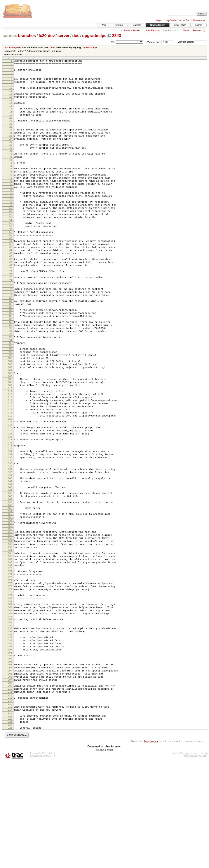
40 (11, 195)
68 (11, 294)
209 (10, 785)
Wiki (104, 25)
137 (10, 534)
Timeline (119, 25)
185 (10, 701)
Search (199, 25)
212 (10, 796)
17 (11, 115)
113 (10, 450)
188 (10, 711)
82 (11, 342)
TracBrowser (151, 847)
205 (10, 771)
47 (11, 221)
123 (10, 486)
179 (10, 679)
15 (11, 109)
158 (10, 605)
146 (10, 564)
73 (11, 311)
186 (10, 705)
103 (10, 416)
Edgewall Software (42, 862)
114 (10, 454)
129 (10, 506)
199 (10, 749)
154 (10, 592)
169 (10, 645)
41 (11, 199)
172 (10, 655)
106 (10, 426)
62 (11, 273)
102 (10, 412)
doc (76, 36)
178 (10, 676)
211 (10, 792)
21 (11, 129)
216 (10, 809)
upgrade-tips (94, 36)
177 (10, 673)
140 (10, 544)
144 (10, 558)
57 (11, 256)
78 (11, 328)
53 (11, 242)
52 (11, 238)
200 (10, 753)
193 (10, 728)
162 (10, 620)
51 (11, 235)
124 (10, 490)
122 (10, 483)
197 (10, 743)
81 (11, 338)
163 (10, 623)
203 (10, 763)
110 (10, 440)
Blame (186, 31)
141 (10, 548)
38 (11, 188)
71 (11, 305)
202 (10, 760)
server (64, 36)
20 (11, 126)
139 (10, 541)
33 (11, 171)
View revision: (154, 42)
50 (11, 231)
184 (10, 697)
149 (10, 575)
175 (10, 665)
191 (10, 721)
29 (11, 157)
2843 (117, 36)
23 (11, 137)
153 (10, 588)
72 (11, 308)
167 (10, 637)
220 (10, 823)
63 (11, 277)
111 (10, 443)
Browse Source (158, 25)
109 (10, 436)
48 (11, 223)
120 (10, 476)
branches (27, 36)
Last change (11, 47)
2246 (52, 47)
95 (11, 387)
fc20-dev (47, 36)
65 (11, 284)
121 (10, 479)
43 (11, 207)
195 (10, 735)
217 (10, 813)
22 (11, 133)
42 (11, 203)
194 (10, 732)
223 (10, 833)
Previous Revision (132, 31)
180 (10, 683)
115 (10, 458)
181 (10, 687)
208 (10, 782)
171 (10, 651)
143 (10, 554)
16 (11, 112)
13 (11, 102)
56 (11, 252)
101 (10, 408)
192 (10, 725)
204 (10, 767)
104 (10, 420)
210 (10, 789)
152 (10, 584)
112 (10, 447)
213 (10, 799)
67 (11, 291)
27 (11, 151)
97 (11, 394)
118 (10, 469)
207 (10, 778)
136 (10, 531)
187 (10, 707)
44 (11, 210)
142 (10, 551)
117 (10, 465)
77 (11, 324)
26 (11, 147)
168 (10, 641)
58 (11, 259)
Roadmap (137, 25)
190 (10, 718)
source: (10, 36)
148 (10, 571)
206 (10, 775)
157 (10, 602)
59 (11, 263)
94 (11, 384)
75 (11, 318)
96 (11, 391)
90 (11, 370)
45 (11, 213)
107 (10, 429)
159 (10, 608)
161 (10, 616)
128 (10, 504)
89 (11, 366)
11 (11, 95)
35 (11, 178)
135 (10, 527)
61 (11, 269)
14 (11, 106)
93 (11, 380)
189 (10, 715)
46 (11, 217)
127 (10, 500)
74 (11, 315)
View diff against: (192, 42)
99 (11, 401)
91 (11, 374)
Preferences (199, 20)
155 (10, 594)
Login (159, 20)
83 (11, 346)
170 (10, 648)
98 (11, 397)
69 (11, 298)
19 (11, 123)
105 (10, 422)
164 (10, 627)
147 (10, 568)
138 (10, 537)
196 (10, 739)
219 (10, 819)
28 (11, 154)
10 (11, 92)
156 (10, 598)
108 (10, 433)
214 (10, 803)
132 (10, 517)
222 (10, 831)
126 (10, 497)
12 (11, 98)
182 (10, 690)
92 (11, 378)
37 (11, 184)
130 (10, 510)
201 (10, 757)
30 (11, 161)
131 (10, 513)
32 (11, 167)
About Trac (185, 20)
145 (10, 561)
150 (10, 578)
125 (10, 493)
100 (10, 405)
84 (11, 349)
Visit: (113, 42)
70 (11, 302)
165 (10, 630)
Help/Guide (170, 20)
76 (11, 322)
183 (10, 693)
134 (10, 524)
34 (11, 175)
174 (10, 662)
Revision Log (199, 31)
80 (11, 336)
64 (11, 280)
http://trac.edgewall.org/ (195, 862)
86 (11, 356)
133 (10, 520)
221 (10, 827)
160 (10, 612)
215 (10, 806)
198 (10, 747)
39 (11, 192)
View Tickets (180, 25)
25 (11, 143)
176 (10, 669)
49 (11, 227)
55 (11, 249)
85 (11, 352)
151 (10, 581)
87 (11, 360)
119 (10, 473)
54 (11, 246)
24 (11, 139)
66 (11, 288)
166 (10, 634)
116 (10, 462)
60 (11, 266)
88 (11, 363)
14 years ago (90, 47)
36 (11, 181)
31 (11, 165)
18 (11, 119)
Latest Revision (152, 31)
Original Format (104, 856)
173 (10, 659)
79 (11, 332)
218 (10, 817)
